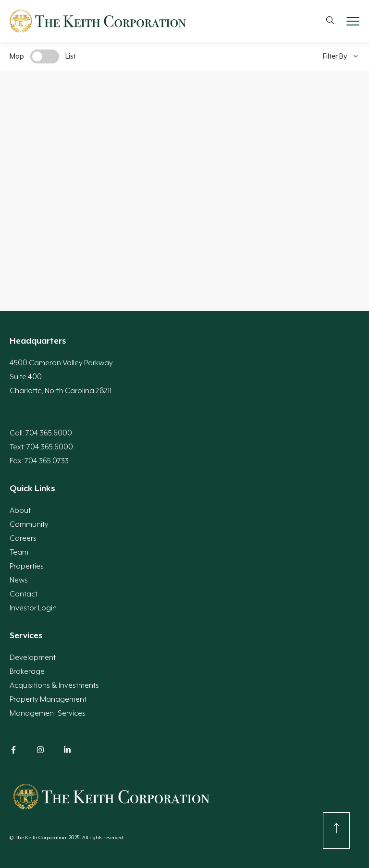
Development (33, 657)
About (20, 510)
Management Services (48, 713)
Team (19, 552)
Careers (23, 538)
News (19, 580)
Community (29, 524)
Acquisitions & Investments (54, 685)
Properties (27, 566)
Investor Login (33, 608)
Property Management (48, 699)
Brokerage (27, 671)
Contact (24, 594)
